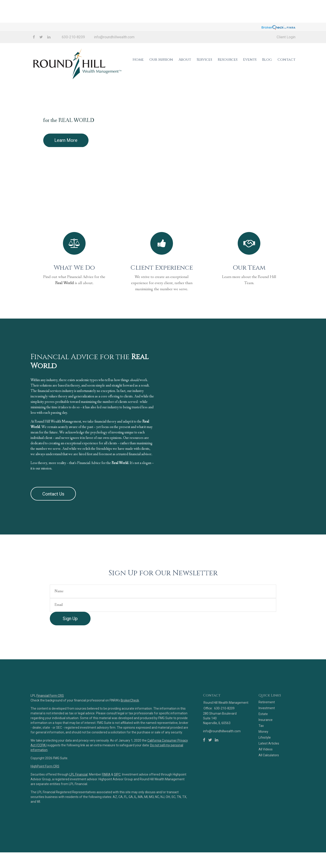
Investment (267, 735)
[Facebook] (204, 767)
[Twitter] (210, 767)
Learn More (66, 152)
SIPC (117, 801)
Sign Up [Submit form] (70, 646)
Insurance (266, 747)
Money (263, 759)
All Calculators (269, 782)
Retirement (267, 729)
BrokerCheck (130, 727)
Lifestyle (265, 765)
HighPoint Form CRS (45, 793)
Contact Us (53, 521)
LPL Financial (78, 801)
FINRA (106, 801)
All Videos (266, 776)
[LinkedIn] (217, 767)
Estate (263, 741)
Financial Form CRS (50, 723)
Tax (261, 753)
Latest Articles (269, 771)
